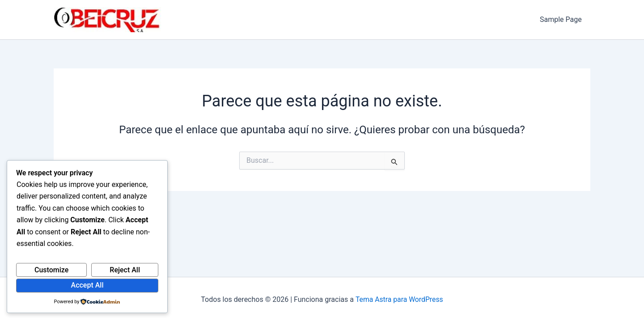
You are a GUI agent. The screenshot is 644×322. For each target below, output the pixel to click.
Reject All (125, 270)
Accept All (87, 285)
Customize (51, 270)
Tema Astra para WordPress (399, 299)
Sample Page (562, 19)
